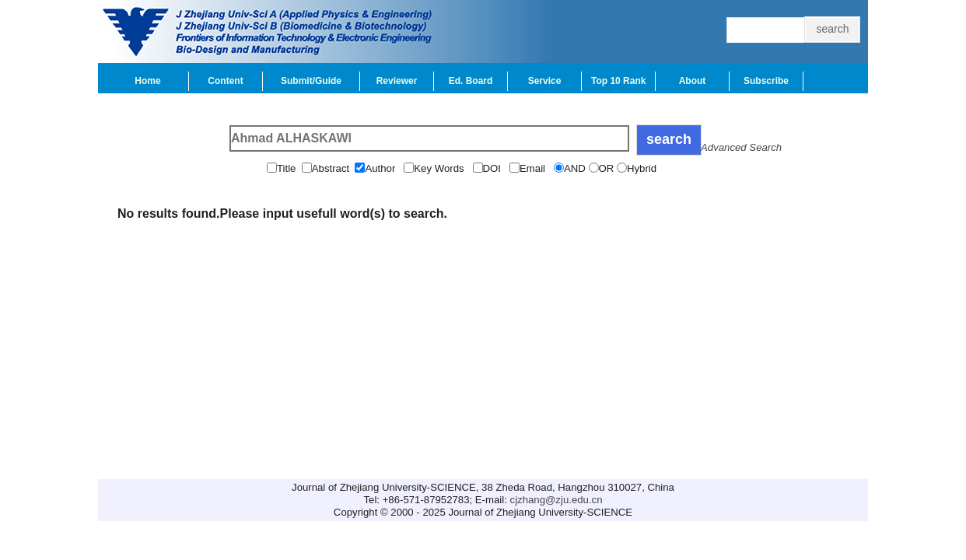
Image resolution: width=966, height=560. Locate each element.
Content (225, 81)
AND (576, 168)
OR (608, 168)
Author (384, 168)
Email (537, 168)
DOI (496, 168)
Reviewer (397, 81)
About (693, 81)
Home (147, 81)
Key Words (443, 168)
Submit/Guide (311, 81)
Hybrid (643, 168)
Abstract (334, 168)
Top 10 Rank (618, 81)
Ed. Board (471, 81)
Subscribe (766, 81)
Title (289, 168)
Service (545, 81)
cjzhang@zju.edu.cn (556, 500)
